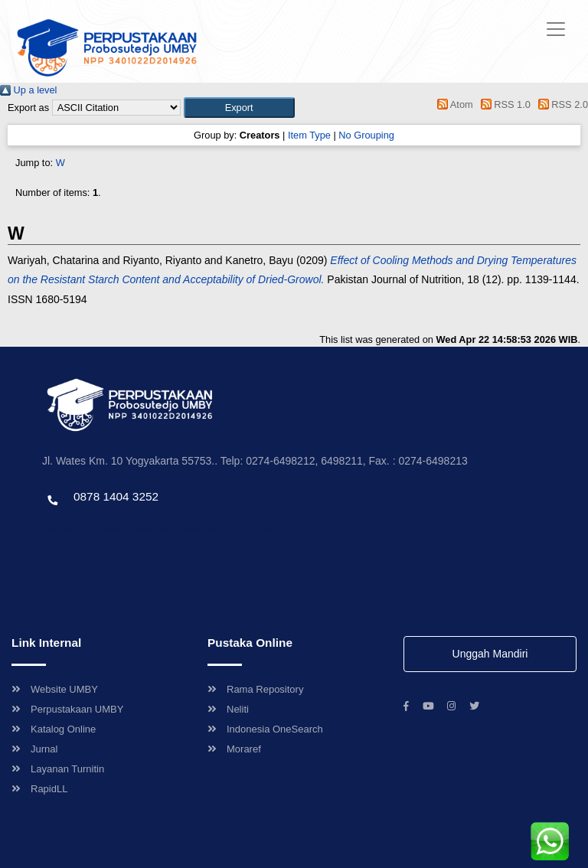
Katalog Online (54, 729)
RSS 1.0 (503, 104)
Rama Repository (255, 689)
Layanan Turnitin (58, 769)
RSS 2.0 (560, 104)
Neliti (228, 709)
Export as (28, 108)
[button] (239, 108)
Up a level (28, 90)
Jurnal (34, 749)
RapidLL (39, 789)
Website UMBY (55, 689)
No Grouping (366, 135)
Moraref (234, 749)
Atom (453, 104)
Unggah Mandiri (490, 654)
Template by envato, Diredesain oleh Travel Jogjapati (157, 529)
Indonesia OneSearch (265, 729)
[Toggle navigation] (556, 29)
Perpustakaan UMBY (67, 709)
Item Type (309, 135)
